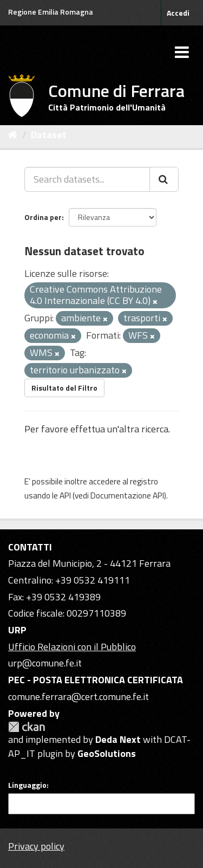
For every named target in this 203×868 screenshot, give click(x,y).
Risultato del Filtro (64, 388)
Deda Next (118, 739)
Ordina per (43, 217)
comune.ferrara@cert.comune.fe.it (78, 697)
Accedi (178, 13)
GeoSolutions (107, 753)
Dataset (49, 135)
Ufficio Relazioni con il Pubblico (72, 647)
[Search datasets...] (87, 179)
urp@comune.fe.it (45, 663)
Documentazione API (127, 495)
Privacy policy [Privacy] (36, 846)
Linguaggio (27, 785)
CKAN (27, 727)
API (65, 495)
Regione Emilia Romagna (51, 12)
